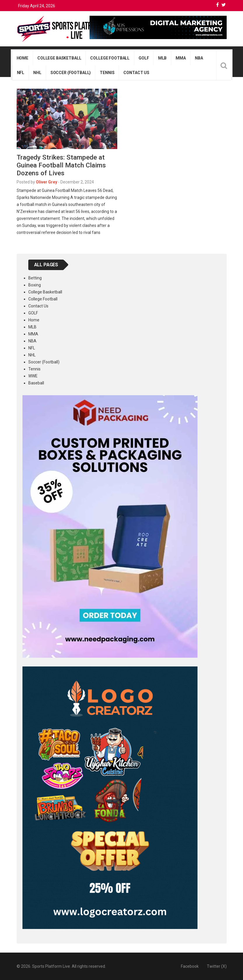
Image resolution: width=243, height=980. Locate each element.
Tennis (107, 73)
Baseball (36, 383)
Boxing (35, 285)
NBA (199, 58)
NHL (37, 73)
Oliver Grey (47, 182)
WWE (33, 376)
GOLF (144, 58)
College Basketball (59, 58)
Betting (35, 278)
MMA (181, 58)
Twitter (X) (217, 966)
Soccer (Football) (71, 73)
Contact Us (136, 73)
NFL (21, 73)
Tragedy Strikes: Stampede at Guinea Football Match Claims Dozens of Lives (61, 165)
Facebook (190, 966)
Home (22, 58)
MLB (162, 58)
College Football (110, 58)
